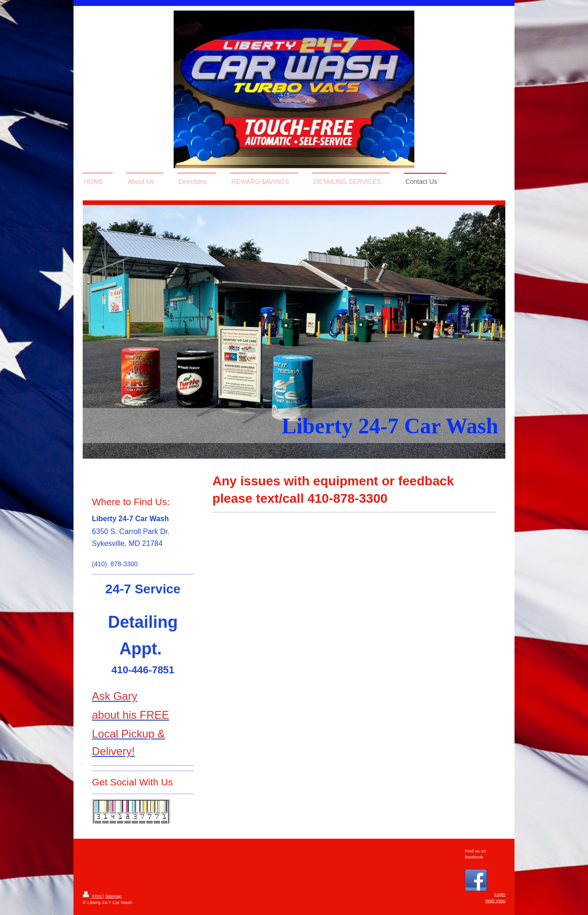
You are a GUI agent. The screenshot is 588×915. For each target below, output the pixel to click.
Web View (495, 901)
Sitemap (113, 896)
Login (500, 894)
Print (93, 896)
